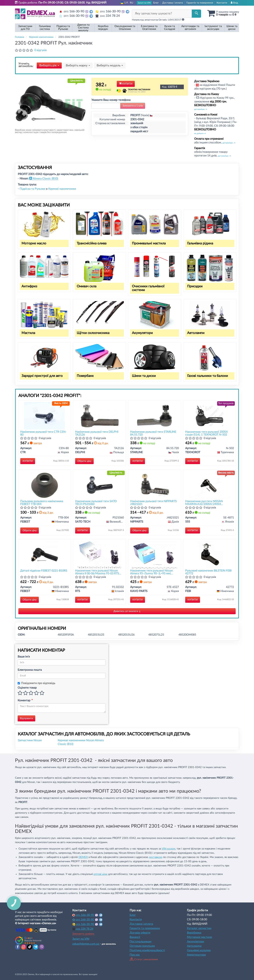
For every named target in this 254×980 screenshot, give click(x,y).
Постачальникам (140, 941)
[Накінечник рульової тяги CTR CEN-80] (44, 416)
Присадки (195, 286)
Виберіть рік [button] (49, 65)
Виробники (194, 933)
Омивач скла (87, 286)
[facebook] (18, 947)
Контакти (222, 3)
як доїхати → (200, 133)
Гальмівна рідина (200, 243)
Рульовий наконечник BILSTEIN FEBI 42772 (208, 572)
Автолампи (196, 333)
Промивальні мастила (149, 243)
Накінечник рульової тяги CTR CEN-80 (43, 433)
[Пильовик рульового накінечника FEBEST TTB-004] (45, 485)
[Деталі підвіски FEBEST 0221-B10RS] (45, 554)
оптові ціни (100, 874)
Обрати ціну (84, 461)
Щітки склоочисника (93, 333)
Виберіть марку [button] (78, 65)
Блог (156, 3)
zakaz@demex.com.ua (86, 944)
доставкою (156, 857)
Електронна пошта (30, 670)
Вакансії (135, 937)
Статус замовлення (144, 959)
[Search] (196, 14)
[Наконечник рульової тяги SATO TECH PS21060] (100, 485)
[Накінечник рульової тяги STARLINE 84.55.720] (155, 416)
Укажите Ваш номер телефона (111, 100)
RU (131, 3)
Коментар (25, 700)
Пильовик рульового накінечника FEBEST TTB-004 (42, 503)
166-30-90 (72, 11)
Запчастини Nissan (30, 740)
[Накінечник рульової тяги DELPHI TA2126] (100, 416)
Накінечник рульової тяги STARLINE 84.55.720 (153, 433)
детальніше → (201, 109)
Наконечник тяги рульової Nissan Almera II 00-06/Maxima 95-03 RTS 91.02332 (97, 572)
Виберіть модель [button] (110, 65)
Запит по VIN (144, 3)
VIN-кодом (169, 849)
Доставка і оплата (173, 3)
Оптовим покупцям (142, 946)
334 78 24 (108, 16)
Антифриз (29, 286)
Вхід (234, 3)
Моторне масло (34, 243)
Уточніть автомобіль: (26, 65)
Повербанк (85, 376)
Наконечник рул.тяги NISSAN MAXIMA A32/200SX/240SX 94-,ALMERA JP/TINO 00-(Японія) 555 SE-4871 (209, 503)
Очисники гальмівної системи (148, 288)
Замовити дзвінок (83, 934)
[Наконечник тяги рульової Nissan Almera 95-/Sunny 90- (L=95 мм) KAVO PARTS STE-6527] (155, 554)
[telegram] (36, 947)
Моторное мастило (199, 937)
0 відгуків (41, 50)
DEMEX (83, 857)
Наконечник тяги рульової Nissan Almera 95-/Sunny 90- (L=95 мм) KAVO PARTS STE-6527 (152, 572)
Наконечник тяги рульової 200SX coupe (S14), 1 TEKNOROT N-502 (206, 433)
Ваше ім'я (24, 657)
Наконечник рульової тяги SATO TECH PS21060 (96, 503)
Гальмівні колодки (199, 950)
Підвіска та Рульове (33, 189)
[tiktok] (30, 947)
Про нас (135, 955)
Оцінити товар (27, 688)
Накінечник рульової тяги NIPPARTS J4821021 (153, 503)
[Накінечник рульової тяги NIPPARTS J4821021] (155, 485)
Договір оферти (140, 933)
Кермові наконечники (62, 189)
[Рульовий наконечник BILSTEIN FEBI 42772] (209, 554)
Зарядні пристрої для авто (42, 376)
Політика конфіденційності (147, 950)
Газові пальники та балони (208, 376)
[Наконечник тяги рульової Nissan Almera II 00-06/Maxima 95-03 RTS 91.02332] (99, 554)
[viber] (42, 947)
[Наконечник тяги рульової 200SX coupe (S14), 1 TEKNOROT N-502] (209, 416)
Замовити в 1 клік (133, 106)
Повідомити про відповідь (37, 683)
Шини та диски (144, 376)
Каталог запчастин (199, 928)
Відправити (26, 718)
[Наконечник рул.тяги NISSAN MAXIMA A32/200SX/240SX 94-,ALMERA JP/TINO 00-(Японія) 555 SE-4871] (210, 485)
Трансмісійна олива (92, 243)
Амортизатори (196, 955)
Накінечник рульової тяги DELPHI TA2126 (97, 433)
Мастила (28, 333)
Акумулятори (142, 333)
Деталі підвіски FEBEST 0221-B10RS (44, 571)
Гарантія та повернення (200, 3)
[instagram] (24, 947)
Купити (126, 84)
